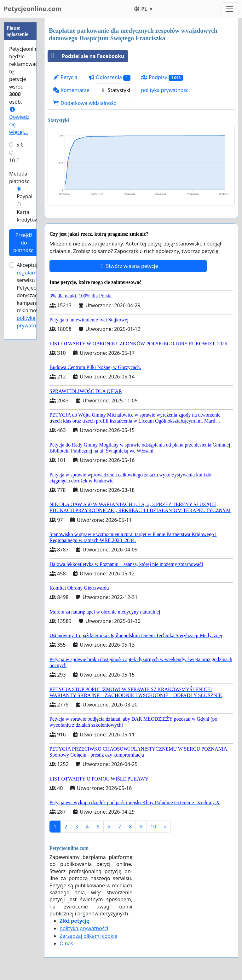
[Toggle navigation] (229, 9)
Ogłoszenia (109, 77)
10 (153, 827)
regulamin (29, 273)
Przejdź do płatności (24, 243)
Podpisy (162, 77)
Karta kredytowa (29, 216)
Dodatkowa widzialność (84, 103)
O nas (66, 943)
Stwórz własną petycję (128, 266)
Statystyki (115, 90)
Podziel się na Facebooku (86, 56)
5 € (20, 145)
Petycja (65, 77)
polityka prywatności (165, 90)
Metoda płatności (20, 177)
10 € (14, 160)
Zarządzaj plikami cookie (88, 936)
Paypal (25, 196)
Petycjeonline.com (33, 9)
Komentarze (71, 90)
